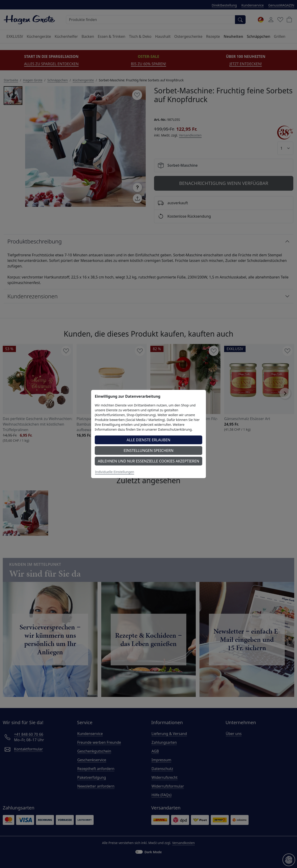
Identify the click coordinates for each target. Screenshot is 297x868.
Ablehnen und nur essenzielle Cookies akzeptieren (148, 461)
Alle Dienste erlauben (148, 440)
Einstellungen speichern (148, 450)
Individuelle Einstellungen (115, 472)
